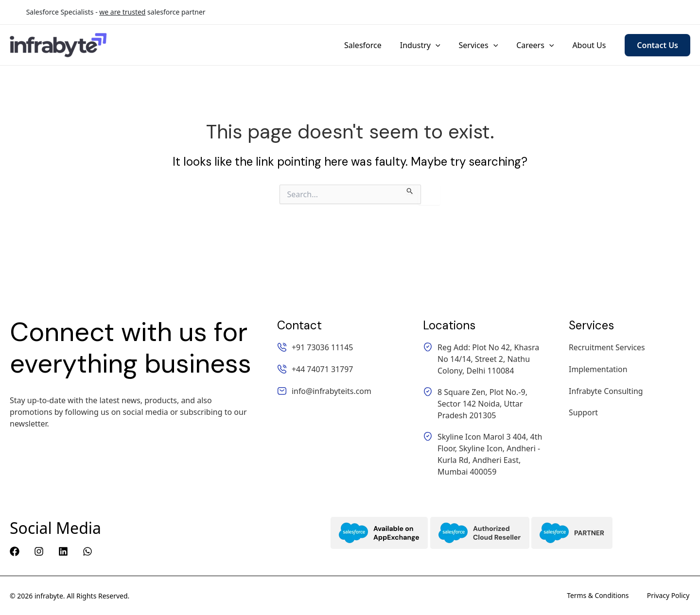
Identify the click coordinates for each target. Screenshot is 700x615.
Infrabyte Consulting (606, 390)
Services (485, 45)
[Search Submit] (410, 189)
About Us (590, 45)
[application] (446, 45)
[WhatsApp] (87, 551)
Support (583, 411)
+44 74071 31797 (564, 12)
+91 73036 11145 (485, 12)
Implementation (598, 369)
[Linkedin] (63, 551)
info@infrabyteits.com (650, 12)
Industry (430, 45)
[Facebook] (15, 551)
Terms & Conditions (598, 596)
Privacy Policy (669, 596)
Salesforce (376, 45)
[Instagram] (39, 551)
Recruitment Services (607, 347)
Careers (539, 45)
